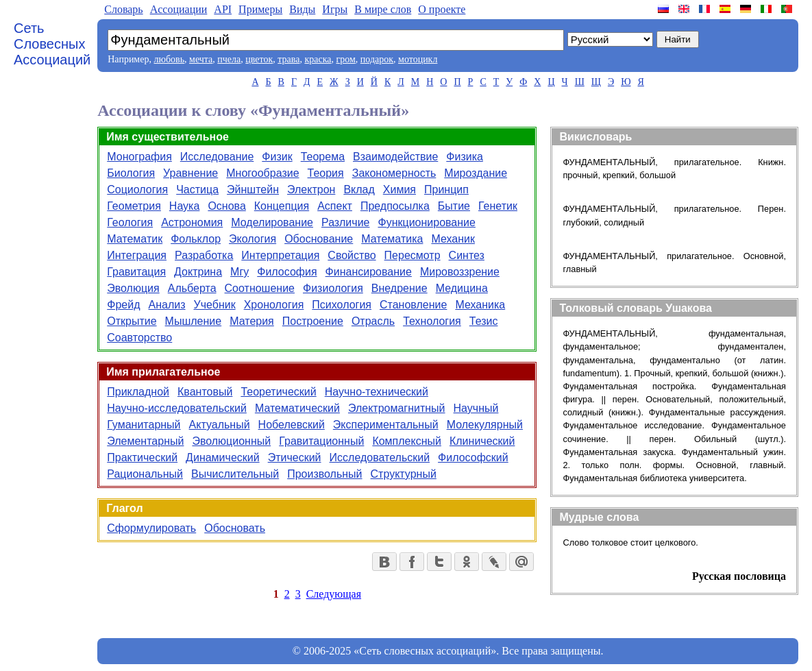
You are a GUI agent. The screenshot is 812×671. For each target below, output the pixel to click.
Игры (335, 9)
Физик (277, 157)
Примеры (260, 9)
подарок (377, 59)
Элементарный (145, 441)
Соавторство (139, 338)
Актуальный (220, 425)
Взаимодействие (395, 157)
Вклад (359, 190)
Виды (302, 9)
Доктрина (198, 272)
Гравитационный (321, 441)
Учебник (215, 305)
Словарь (123, 9)
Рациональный (145, 474)
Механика (480, 305)
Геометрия (134, 206)
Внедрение (399, 288)
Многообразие (262, 173)
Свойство (352, 255)
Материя (252, 321)
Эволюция (133, 288)
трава (288, 59)
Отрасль (373, 321)
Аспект (335, 206)
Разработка (204, 255)
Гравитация (136, 272)
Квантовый (205, 392)
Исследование (217, 157)
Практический (142, 457)
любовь (169, 59)
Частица (197, 190)
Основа (226, 206)
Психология (342, 305)
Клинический (482, 441)
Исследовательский (380, 457)
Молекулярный (485, 425)
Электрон (311, 190)
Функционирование (426, 222)
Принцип (446, 190)
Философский (473, 457)
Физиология (333, 288)
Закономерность (394, 173)
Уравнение (190, 173)
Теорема (323, 157)
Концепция (282, 206)
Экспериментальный (386, 425)
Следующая (334, 594)
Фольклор (196, 239)
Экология (253, 239)
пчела (229, 59)
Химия (399, 190)
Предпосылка (395, 206)
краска (318, 59)
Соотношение (260, 288)
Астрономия (192, 222)
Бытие (454, 206)
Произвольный (324, 474)
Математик (135, 239)
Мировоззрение (460, 272)
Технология (432, 321)
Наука (185, 206)
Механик (453, 239)
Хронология (274, 305)
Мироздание (476, 173)
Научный (476, 408)
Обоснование (319, 239)
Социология (137, 190)
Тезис (484, 321)
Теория (326, 173)
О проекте (442, 9)
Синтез (467, 255)
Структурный (404, 474)
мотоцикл (418, 59)
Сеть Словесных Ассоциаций (52, 44)
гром (345, 59)
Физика (465, 157)
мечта (201, 59)
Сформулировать (151, 528)
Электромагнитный (397, 408)
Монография (139, 157)
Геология (130, 222)
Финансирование (369, 272)
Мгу (239, 272)
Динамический (223, 457)
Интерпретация (280, 255)
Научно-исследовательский (177, 408)
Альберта (192, 288)
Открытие (132, 321)
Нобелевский (292, 425)
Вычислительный (235, 474)
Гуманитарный (144, 425)
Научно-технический (377, 392)
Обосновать (235, 528)
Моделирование (272, 222)
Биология (131, 173)
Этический (295, 457)
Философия (287, 272)
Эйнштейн (253, 190)
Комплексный (407, 441)
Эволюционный (231, 441)
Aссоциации (179, 9)
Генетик (498, 206)
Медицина (462, 288)
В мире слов (383, 9)
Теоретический (278, 392)
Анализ (167, 305)
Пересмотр (413, 255)
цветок (259, 59)
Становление (413, 305)
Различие (345, 222)
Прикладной (138, 392)
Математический (297, 408)
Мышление (194, 321)
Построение (313, 321)
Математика (392, 239)
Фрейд (123, 305)
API (223, 9)
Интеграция (137, 255)
